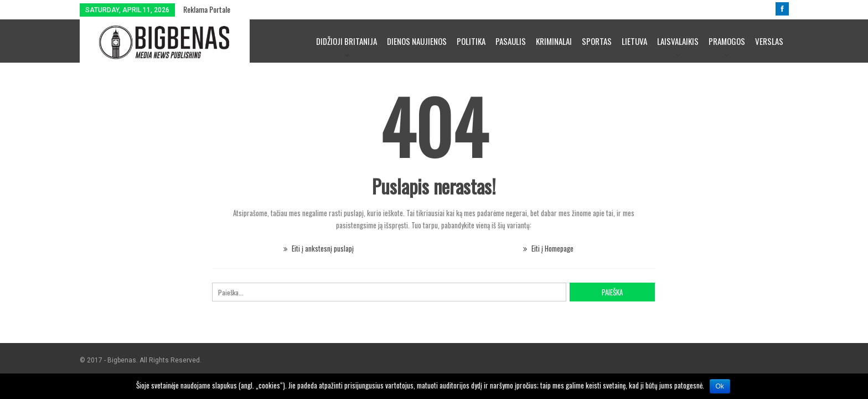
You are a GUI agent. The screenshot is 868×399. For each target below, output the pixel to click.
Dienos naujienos (417, 41)
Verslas (769, 41)
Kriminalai (554, 41)
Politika (471, 41)
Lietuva (634, 41)
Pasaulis (511, 41)
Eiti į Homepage (548, 248)
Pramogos (727, 41)
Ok (720, 386)
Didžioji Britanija (347, 41)
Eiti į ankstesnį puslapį (319, 248)
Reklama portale (207, 9)
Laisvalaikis (678, 41)
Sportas (597, 41)
